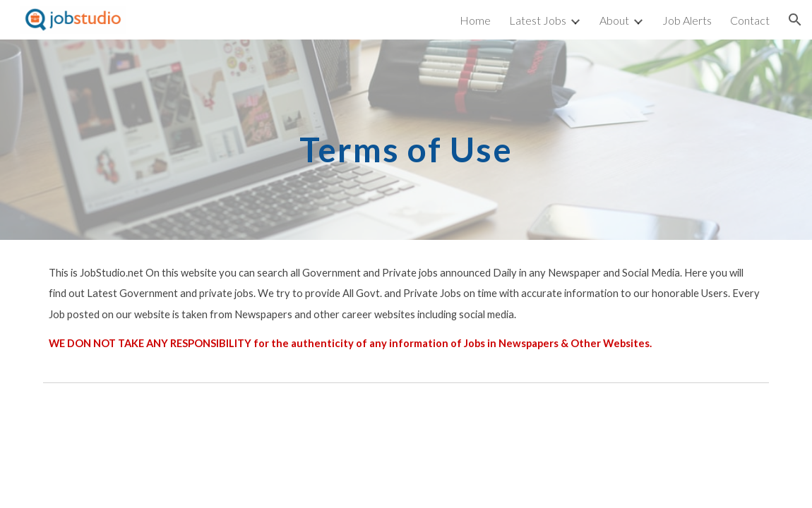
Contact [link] (750, 20)
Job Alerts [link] (687, 20)
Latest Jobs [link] (538, 20)
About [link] (614, 20)
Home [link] (475, 20)
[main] (406, 139)
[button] (795, 20)
